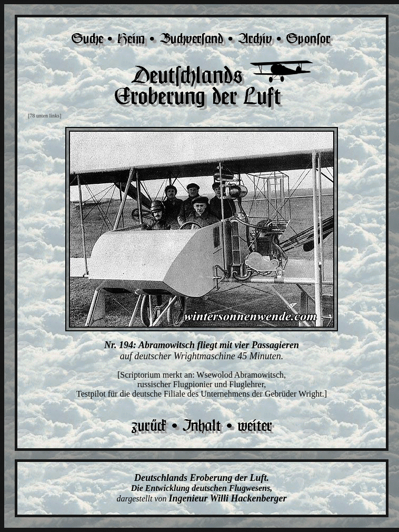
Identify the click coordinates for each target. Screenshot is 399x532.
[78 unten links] (44, 116)
